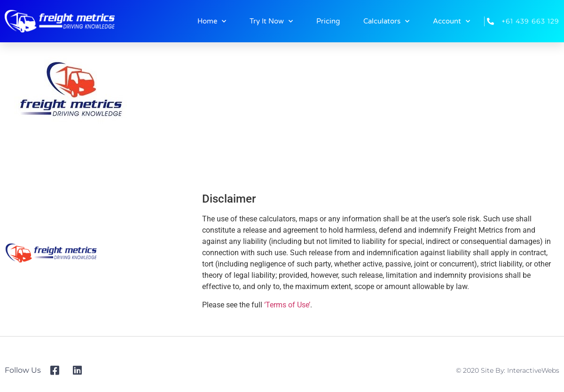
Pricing (328, 21)
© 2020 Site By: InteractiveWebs (508, 370)
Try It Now (271, 21)
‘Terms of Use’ (287, 305)
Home (212, 21)
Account (451, 21)
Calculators (386, 21)
